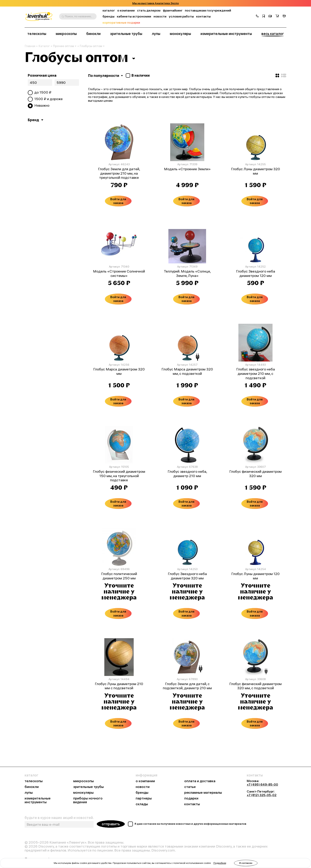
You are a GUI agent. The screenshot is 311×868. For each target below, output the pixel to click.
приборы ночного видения (88, 800)
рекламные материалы (203, 793)
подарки (191, 798)
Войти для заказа (118, 201)
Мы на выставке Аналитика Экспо (156, 3)
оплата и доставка (200, 781)
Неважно (42, 105)
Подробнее (220, 863)
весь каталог (273, 34)
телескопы (37, 34)
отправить (111, 824)
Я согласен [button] (246, 863)
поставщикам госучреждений (208, 10)
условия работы (181, 16)
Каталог (44, 46)
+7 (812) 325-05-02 (262, 795)
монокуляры (180, 34)
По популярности (106, 76)
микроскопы (66, 34)
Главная (30, 46)
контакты (203, 16)
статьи (190, 787)
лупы (156, 34)
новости (160, 16)
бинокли (93, 34)
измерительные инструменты (226, 34)
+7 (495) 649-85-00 (262, 784)
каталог (109, 10)
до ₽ (43, 92)
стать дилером (149, 10)
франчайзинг (173, 10)
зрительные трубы (126, 34)
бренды (108, 16)
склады (142, 804)
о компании (126, 10)
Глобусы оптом (92, 46)
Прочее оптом (65, 46)
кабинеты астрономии (134, 16)
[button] (257, 16)
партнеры (144, 798)
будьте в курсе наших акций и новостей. (59, 818)
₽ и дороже (48, 99)
